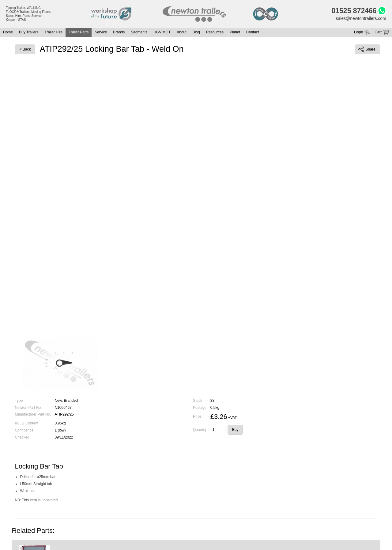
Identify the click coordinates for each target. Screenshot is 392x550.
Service (101, 32)
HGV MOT (162, 32)
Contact (253, 32)
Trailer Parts (79, 32)
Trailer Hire (53, 32)
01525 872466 (354, 11)
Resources (215, 32)
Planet (235, 32)
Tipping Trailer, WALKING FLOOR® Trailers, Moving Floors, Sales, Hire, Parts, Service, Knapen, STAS (29, 14)
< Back (25, 49)
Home (8, 32)
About (181, 32)
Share (367, 49)
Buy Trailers (29, 32)
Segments (139, 32)
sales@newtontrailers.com (361, 18)
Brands (119, 32)
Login (358, 32)
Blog (196, 32)
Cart (378, 32)
